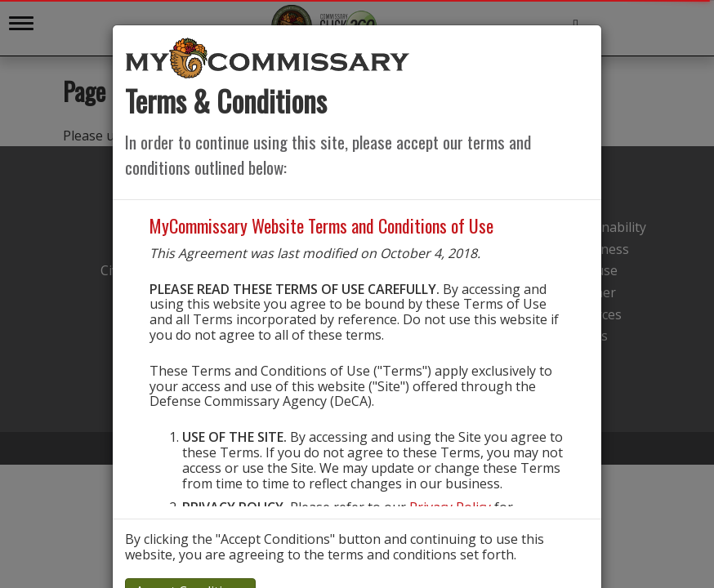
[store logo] (268, 57)
